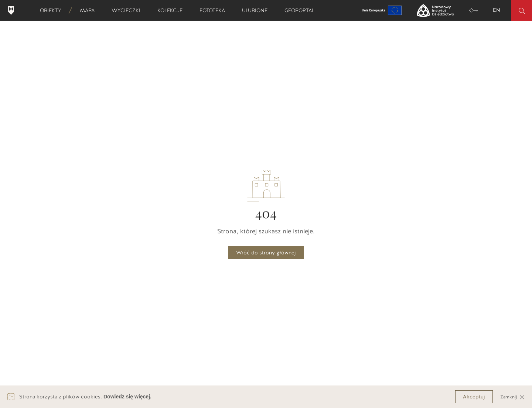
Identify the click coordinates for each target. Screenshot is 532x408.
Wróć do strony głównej (266, 253)
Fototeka (215, 10)
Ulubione (257, 10)
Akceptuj (474, 397)
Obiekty (53, 10)
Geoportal (302, 10)
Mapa (90, 10)
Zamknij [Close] (512, 397)
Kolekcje (172, 10)
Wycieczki (128, 10)
